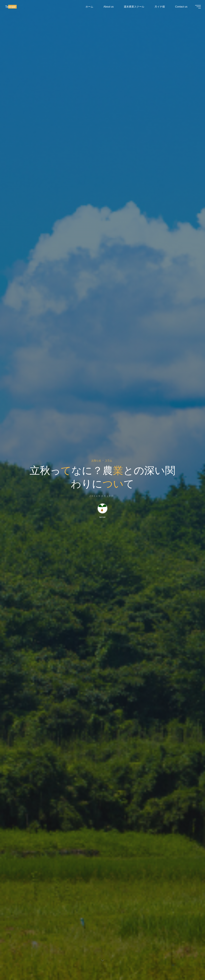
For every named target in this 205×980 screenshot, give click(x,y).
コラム (110, 460)
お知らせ (95, 460)
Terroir (13, 8)
